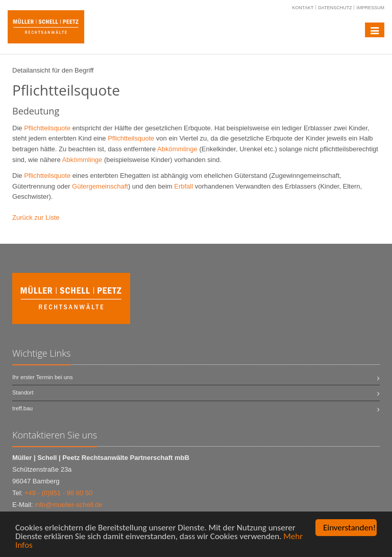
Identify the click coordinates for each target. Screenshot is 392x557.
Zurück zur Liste (36, 217)
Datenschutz (335, 8)
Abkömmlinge (177, 149)
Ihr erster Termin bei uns (42, 377)
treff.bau (22, 408)
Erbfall (183, 186)
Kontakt (303, 8)
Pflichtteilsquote (47, 128)
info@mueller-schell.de (68, 505)
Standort (23, 392)
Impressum (370, 8)
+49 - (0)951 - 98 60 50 (58, 493)
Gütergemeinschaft (100, 186)
